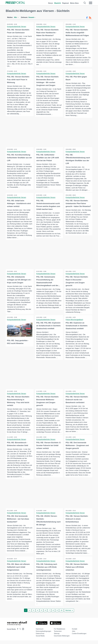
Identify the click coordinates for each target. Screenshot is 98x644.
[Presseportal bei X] (20, 633)
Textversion (58, 635)
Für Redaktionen (60, 632)
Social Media (40, 639)
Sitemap (57, 637)
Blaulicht (58, 3)
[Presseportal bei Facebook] (17, 633)
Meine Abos (74, 3)
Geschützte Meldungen (62, 639)
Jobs (74, 635)
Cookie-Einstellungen (79, 637)
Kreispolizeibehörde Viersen (17, 27)
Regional (65, 3)
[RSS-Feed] (90, 18)
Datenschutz (40, 637)
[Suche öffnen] (85, 3)
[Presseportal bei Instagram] (22, 632)
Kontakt (75, 632)
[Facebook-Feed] (87, 18)
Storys (51, 3)
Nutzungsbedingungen (43, 635)
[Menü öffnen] (91, 3)
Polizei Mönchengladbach (75, 320)
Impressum (40, 632)
